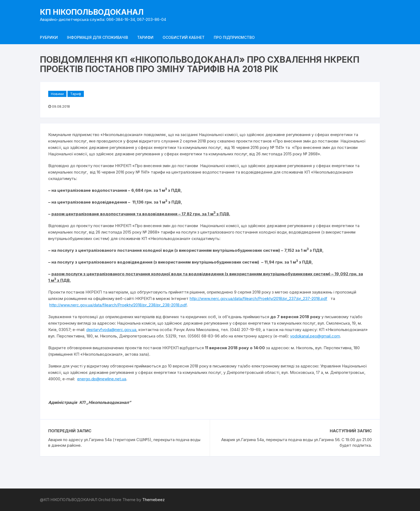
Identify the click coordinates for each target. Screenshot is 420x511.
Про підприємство (234, 37)
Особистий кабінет (184, 37)
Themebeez (153, 500)
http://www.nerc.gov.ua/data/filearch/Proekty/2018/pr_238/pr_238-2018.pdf (118, 305)
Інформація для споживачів (97, 37)
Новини (57, 94)
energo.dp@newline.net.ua (102, 379)
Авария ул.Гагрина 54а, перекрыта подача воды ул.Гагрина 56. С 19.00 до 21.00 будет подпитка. (297, 442)
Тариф (76, 94)
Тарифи (145, 37)
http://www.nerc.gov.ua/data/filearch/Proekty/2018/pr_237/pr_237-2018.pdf (258, 298)
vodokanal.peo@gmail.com (315, 336)
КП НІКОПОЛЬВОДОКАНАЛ (92, 12)
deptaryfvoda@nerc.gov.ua (111, 330)
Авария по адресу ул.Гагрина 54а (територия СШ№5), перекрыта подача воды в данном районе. (124, 442)
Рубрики (49, 37)
